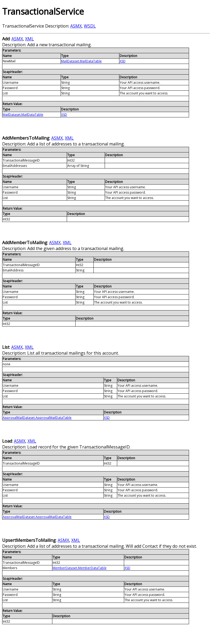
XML (30, 39)
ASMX (76, 26)
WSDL (90, 26)
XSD (123, 61)
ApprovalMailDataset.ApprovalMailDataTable (37, 418)
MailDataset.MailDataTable (81, 61)
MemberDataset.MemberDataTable (80, 568)
